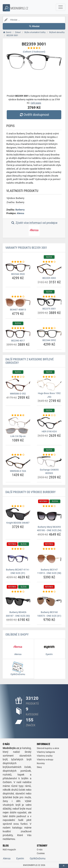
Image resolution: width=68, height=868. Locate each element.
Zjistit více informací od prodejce (34, 228)
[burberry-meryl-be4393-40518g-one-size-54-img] (49, 516)
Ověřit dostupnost (34, 115)
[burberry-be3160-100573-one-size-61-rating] (49, 592)
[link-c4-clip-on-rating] (18, 415)
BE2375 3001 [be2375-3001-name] (49, 309)
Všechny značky (45, 756)
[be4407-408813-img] (18, 303)
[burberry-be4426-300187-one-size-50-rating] (18, 592)
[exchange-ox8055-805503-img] (49, 462)
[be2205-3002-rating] (49, 262)
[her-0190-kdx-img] (49, 423)
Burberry (20, 210)
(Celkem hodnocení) (34, 52)
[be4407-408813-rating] (18, 297)
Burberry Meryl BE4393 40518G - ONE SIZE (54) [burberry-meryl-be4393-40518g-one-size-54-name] (49, 529)
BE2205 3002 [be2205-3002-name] (49, 278)
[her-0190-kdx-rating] (49, 415)
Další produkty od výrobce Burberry (30, 492)
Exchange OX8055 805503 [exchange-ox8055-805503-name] (49, 472)
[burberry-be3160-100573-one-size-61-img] (49, 601)
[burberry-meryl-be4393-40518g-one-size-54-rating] (49, 506)
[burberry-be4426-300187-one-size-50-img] (18, 601)
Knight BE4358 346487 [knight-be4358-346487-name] (18, 523)
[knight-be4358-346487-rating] (18, 506)
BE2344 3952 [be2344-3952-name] (49, 340)
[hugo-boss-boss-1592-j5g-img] (49, 385)
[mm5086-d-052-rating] (18, 377)
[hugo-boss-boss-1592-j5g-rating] (49, 377)
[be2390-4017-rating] (18, 328)
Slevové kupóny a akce (48, 748)
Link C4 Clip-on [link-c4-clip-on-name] (18, 436)
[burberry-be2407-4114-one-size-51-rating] (18, 549)
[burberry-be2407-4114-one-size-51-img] (18, 559)
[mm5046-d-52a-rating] (18, 455)
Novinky (41, 763)
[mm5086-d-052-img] (18, 385)
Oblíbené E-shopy (17, 635)
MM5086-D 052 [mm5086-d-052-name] (18, 394)
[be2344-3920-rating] (18, 262)
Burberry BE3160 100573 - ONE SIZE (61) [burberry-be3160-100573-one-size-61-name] (49, 614)
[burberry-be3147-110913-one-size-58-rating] (49, 549)
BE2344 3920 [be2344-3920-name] (18, 274)
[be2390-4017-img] (18, 334)
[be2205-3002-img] (49, 270)
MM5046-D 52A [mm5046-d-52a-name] (18, 471)
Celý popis (36, 103)
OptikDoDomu (38, 858)
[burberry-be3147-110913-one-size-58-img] (49, 559)
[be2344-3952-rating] (49, 328)
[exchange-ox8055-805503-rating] (49, 455)
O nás (40, 850)
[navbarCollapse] (61, 7)
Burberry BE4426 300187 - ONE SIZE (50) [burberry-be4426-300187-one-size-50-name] (18, 614)
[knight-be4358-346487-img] (18, 514)
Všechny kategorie (46, 752)
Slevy (39, 767)
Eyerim (20, 858)
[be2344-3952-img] (49, 334)
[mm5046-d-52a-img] (18, 462)
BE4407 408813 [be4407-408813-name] (18, 310)
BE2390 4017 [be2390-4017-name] (18, 341)
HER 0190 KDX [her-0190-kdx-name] (49, 431)
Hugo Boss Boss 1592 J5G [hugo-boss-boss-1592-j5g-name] (49, 395)
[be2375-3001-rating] (49, 297)
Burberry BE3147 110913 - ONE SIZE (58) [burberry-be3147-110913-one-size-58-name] (49, 571)
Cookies (41, 853)
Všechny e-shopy (45, 760)
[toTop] (63, 866)
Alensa (20, 213)
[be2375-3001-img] (49, 302)
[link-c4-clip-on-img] (18, 425)
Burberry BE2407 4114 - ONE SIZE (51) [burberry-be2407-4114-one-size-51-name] (18, 571)
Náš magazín (9, 850)
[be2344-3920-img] (18, 268)
